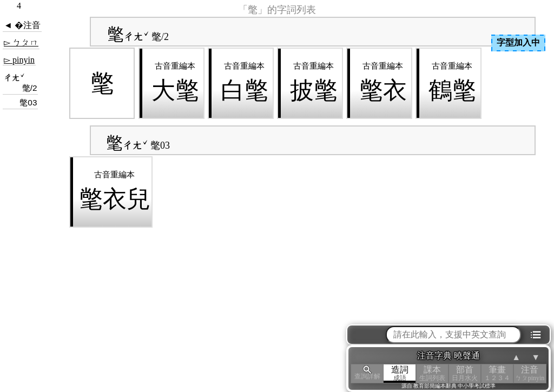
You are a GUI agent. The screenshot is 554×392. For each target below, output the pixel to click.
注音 (530, 373)
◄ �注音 (22, 25)
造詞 (400, 373)
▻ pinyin (19, 60)
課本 (432, 373)
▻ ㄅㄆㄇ (21, 42)
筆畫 (497, 373)
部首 (465, 373)
